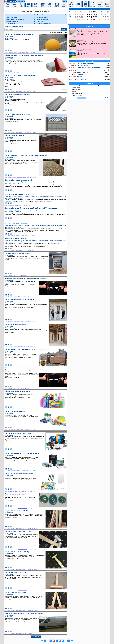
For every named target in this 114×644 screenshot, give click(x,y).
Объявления (12, 1)
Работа (8, 15)
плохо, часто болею (77, 93)
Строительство (10, 23)
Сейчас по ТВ (89, 61)
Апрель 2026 (89, 9)
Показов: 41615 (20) (22, 322)
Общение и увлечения (44, 23)
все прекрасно (76, 88)
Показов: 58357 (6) (22, 153)
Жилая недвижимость (13, 17)
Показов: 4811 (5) (22, 250)
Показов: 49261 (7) (22, 112)
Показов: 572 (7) (16, 275)
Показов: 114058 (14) (23, 610)
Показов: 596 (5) (18, 205)
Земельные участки (12, 21)
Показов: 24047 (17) (22, 491)
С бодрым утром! (78, 78)
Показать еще (36, 637)
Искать (64, 29)
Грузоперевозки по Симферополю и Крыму (81, 49)
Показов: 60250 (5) (22, 177)
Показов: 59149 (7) (22, 91)
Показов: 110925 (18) (23, 529)
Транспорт (40, 21)
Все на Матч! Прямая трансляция (82, 64)
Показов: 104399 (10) (22, 367)
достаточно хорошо (77, 90)
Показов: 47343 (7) (22, 52)
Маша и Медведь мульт (79, 73)
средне (74, 91)
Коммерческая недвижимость (15, 19)
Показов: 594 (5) (18, 192)
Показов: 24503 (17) (22, 471)
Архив (106, 97)
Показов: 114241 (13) (23, 549)
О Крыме (21, 1)
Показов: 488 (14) (16, 297)
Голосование (89, 83)
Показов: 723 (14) (16, 388)
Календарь (76, 74)
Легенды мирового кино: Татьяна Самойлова (85, 69)
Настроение (76, 76)
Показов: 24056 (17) (22, 429)
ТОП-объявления (89, 26)
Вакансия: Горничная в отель (77, 29)
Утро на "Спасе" (77, 80)
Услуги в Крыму (42, 15)
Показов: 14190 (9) (22, 633)
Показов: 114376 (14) (23, 590)
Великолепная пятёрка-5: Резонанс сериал (85, 67)
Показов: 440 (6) (21, 220)
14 (68, 641)
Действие (19, 26)
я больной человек (77, 95)
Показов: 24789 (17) (22, 409)
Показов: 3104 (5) (22, 236)
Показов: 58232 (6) (22, 132)
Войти (65, 1)
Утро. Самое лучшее (78, 65)
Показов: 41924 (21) (22, 347)
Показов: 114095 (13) (23, 570)
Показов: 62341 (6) (22, 73)
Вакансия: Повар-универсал (77, 39)
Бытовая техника (42, 19)
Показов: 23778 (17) (22, 451)
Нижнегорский (10, 26)
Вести (74, 71)
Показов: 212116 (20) (23, 508)
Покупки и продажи (43, 17)
